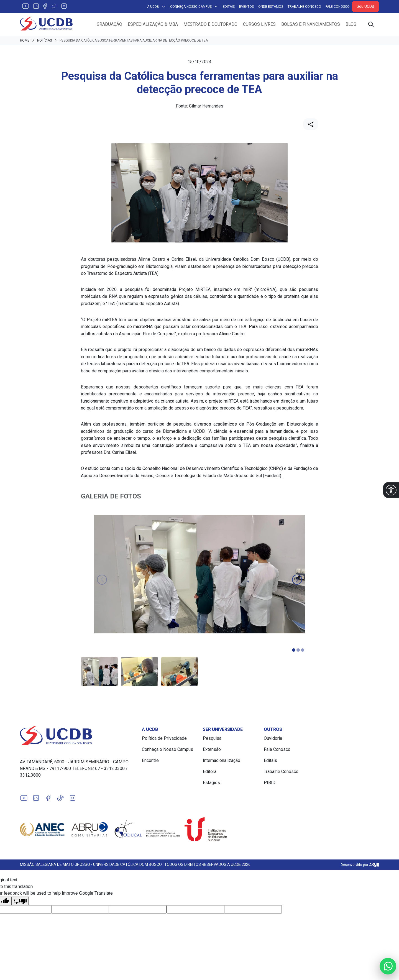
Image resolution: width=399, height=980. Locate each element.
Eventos (246, 7)
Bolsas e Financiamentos (311, 24)
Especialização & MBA (153, 24)
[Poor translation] (20, 901)
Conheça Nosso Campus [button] (194, 7)
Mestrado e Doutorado (210, 24)
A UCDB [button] (156, 7)
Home (25, 40)
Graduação (109, 24)
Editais (229, 7)
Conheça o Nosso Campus (167, 749)
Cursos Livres (259, 24)
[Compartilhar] (311, 124)
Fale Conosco (338, 7)
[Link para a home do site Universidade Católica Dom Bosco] (78, 736)
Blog (351, 24)
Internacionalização (222, 760)
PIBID (270, 783)
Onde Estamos (271, 7)
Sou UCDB (365, 6)
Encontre (150, 760)
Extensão (212, 749)
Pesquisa (212, 738)
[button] (391, 490)
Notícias (44, 40)
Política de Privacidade (164, 738)
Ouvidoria (273, 738)
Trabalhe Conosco (304, 7)
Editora (210, 772)
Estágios (211, 783)
